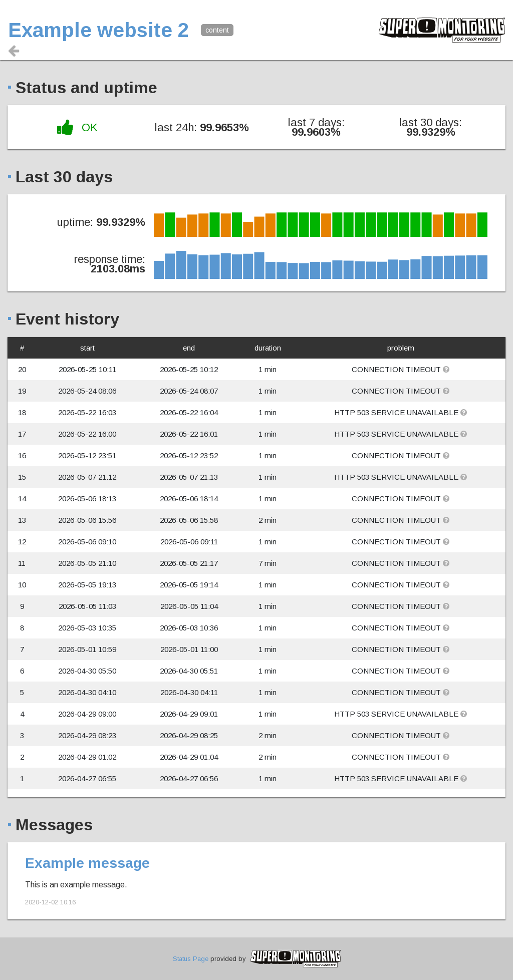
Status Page (191, 959)
